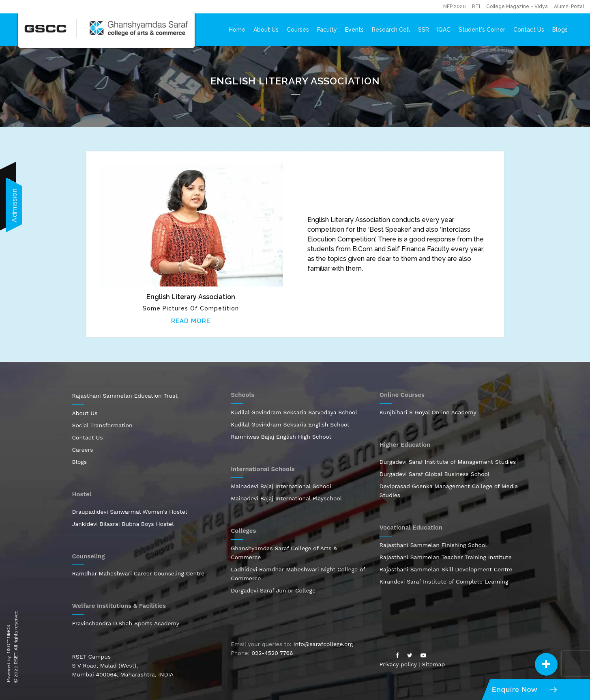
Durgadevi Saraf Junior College (273, 590)
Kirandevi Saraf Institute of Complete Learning (444, 582)
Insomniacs (8, 640)
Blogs (560, 30)
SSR (424, 30)
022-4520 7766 (272, 653)
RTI (476, 6)
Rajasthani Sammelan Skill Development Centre (446, 569)
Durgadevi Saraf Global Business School (435, 474)
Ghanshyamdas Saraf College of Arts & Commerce (284, 553)
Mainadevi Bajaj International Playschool (286, 498)
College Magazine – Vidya (517, 6)
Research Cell (391, 30)
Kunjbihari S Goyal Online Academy (428, 412)
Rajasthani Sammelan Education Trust (125, 396)
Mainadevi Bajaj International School (281, 486)
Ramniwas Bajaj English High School (281, 437)
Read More (191, 321)
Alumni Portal (569, 6)
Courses (298, 30)
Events (354, 30)
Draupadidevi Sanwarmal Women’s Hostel (130, 512)
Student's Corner (482, 30)
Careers (83, 450)
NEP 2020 (455, 6)
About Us (266, 30)
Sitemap (434, 664)
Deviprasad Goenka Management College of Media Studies (449, 491)
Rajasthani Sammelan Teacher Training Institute (446, 557)
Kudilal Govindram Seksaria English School (290, 424)
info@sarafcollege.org (323, 644)
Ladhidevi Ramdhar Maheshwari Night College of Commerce (298, 574)
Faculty (327, 30)
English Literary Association (191, 297)
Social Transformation (102, 425)
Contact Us (529, 30)
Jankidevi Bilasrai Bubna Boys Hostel (123, 524)
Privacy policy (398, 664)
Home (237, 30)
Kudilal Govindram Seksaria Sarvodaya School (294, 412)
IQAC (444, 30)
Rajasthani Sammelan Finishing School (433, 545)
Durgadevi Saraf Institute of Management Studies (448, 462)
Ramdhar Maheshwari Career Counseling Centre (138, 573)
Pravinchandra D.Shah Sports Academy (126, 623)
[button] (546, 664)
